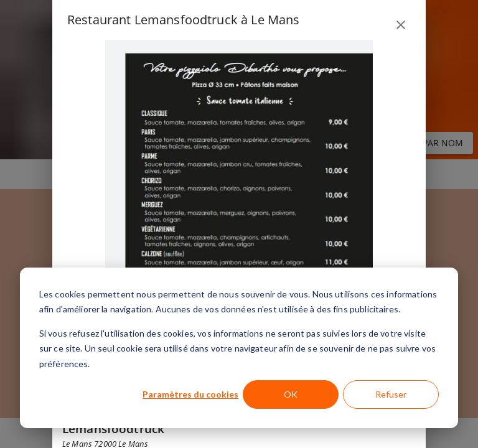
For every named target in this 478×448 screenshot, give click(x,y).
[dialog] (239, 348)
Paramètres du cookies (190, 394)
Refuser (391, 394)
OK (291, 394)
